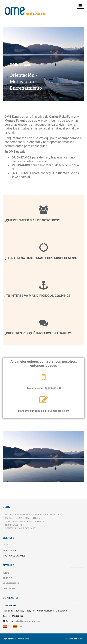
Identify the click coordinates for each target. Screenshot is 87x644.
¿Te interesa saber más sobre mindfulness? (41, 258)
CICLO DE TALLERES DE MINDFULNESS (24, 521)
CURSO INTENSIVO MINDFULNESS (22, 518)
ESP (7, 626)
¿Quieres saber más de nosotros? (32, 220)
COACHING (9, 588)
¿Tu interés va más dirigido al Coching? (37, 296)
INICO (6, 573)
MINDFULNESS (11, 583)
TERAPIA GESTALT (14, 525)
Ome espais (25, 639)
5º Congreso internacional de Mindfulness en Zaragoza (34, 514)
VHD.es (81, 639)
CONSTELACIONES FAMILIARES (21, 528)
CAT (17, 626)
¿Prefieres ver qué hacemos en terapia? (38, 333)
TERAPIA (7, 578)
